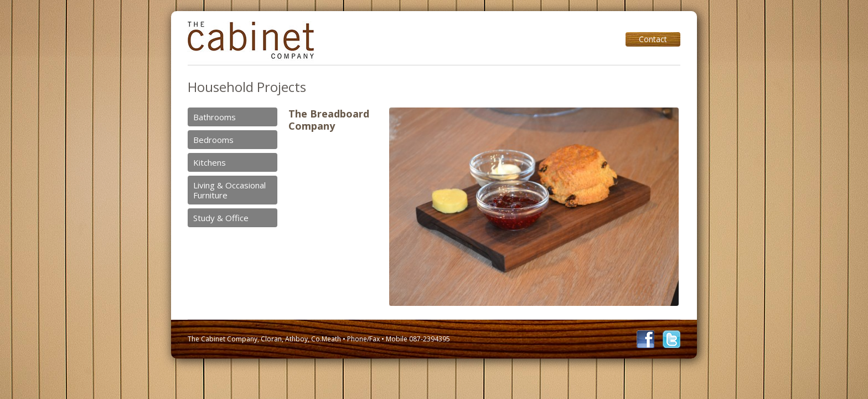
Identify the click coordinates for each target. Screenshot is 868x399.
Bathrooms (215, 117)
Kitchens (210, 162)
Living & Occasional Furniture (229, 190)
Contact (653, 39)
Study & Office (221, 218)
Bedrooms (213, 140)
